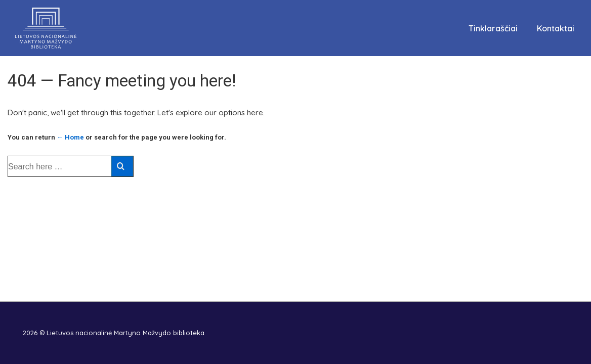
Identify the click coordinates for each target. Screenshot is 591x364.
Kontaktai (556, 28)
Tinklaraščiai (493, 28)
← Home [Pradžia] (70, 137)
